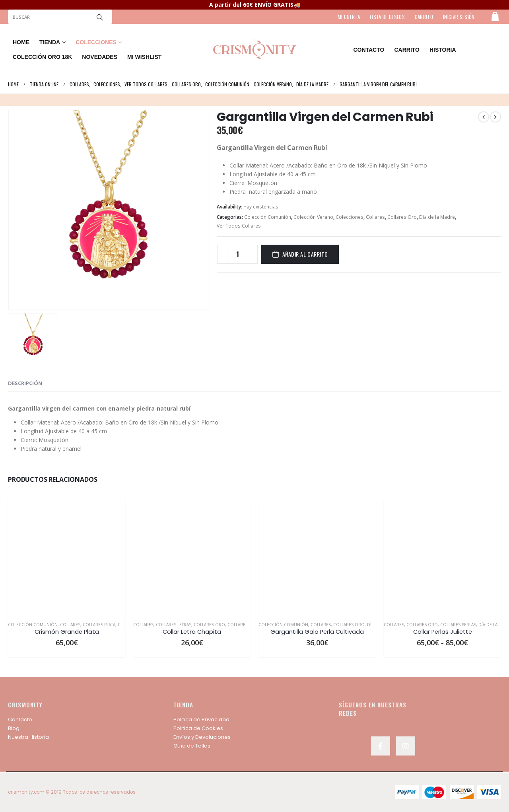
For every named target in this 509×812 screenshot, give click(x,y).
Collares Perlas (458, 625)
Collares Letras (174, 625)
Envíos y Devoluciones (202, 737)
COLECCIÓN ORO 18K (42, 57)
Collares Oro (402, 217)
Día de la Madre (437, 217)
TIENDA (50, 42)
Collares (375, 217)
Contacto (20, 720)
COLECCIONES (96, 42)
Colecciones (350, 217)
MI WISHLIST (144, 57)
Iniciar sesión (459, 17)
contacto (369, 50)
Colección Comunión (268, 217)
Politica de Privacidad (201, 720)
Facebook (381, 746)
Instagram (406, 746)
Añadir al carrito (305, 254)
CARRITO (424, 17)
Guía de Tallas (192, 746)
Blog (14, 728)
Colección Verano (313, 217)
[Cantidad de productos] (237, 254)
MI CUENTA (349, 17)
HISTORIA (443, 50)
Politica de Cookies (198, 728)
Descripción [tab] (25, 383)
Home (21, 42)
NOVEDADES (100, 57)
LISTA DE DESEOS (387, 17)
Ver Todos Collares (239, 226)
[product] (67, 556)
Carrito (407, 50)
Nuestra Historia (28, 737)
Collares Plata (99, 625)
